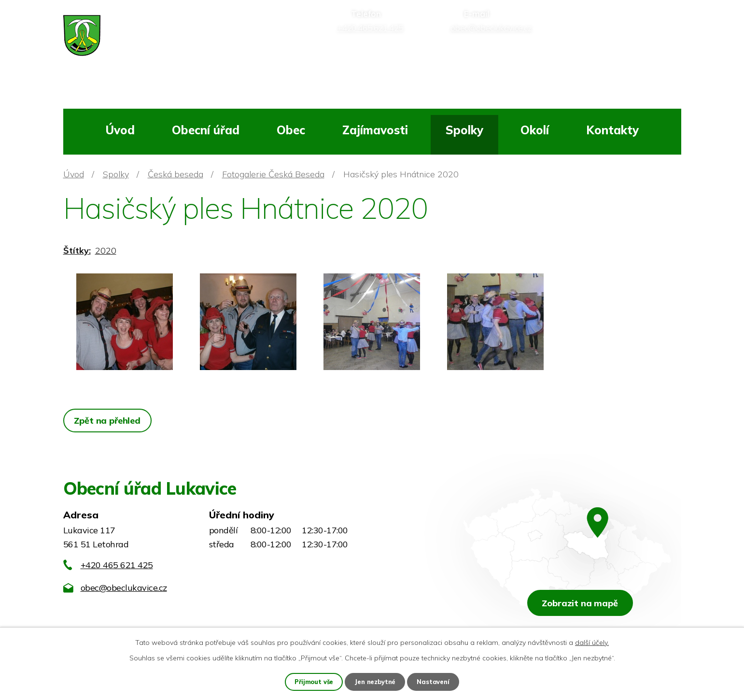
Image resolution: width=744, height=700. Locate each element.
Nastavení (435, 681)
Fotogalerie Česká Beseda (273, 174)
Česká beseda (175, 174)
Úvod (120, 130)
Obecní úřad (206, 130)
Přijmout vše (312, 681)
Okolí (535, 130)
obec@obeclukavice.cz (124, 588)
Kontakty (612, 130)
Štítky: (77, 250)
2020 (106, 250)
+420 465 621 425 (117, 565)
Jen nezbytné (376, 681)
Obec (291, 130)
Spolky (464, 130)
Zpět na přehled (109, 421)
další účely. (592, 642)
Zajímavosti (375, 130)
